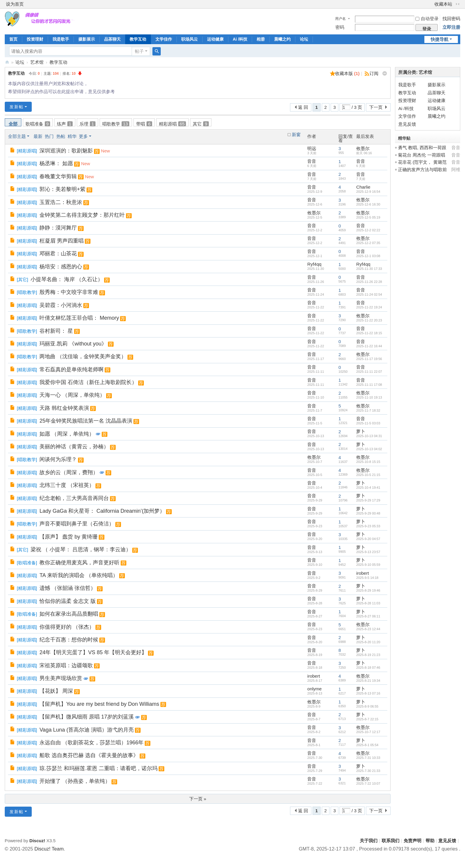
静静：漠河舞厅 (58, 228)
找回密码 (451, 19)
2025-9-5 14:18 (367, 578)
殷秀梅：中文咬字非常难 (69, 292)
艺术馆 (37, 62)
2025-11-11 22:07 (369, 372)
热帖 (61, 136)
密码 (340, 27)
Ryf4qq (314, 264)
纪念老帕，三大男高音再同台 (74, 498)
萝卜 (361, 431)
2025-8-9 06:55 (367, 706)
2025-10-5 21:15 (368, 475)
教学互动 (138, 39)
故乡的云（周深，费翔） (69, 472)
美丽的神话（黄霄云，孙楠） (74, 447)
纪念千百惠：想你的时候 (69, 640)
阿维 (456, 169)
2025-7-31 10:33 (368, 758)
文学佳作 (164, 39)
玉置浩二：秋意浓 (61, 202)
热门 (49, 136)
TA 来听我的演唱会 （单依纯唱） (79, 575)
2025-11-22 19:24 (369, 307)
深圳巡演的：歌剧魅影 (66, 151)
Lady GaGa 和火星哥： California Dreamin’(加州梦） (102, 511)
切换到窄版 (458, 4)
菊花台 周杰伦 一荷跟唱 (421, 155)
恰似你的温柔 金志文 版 (68, 601)
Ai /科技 (240, 39)
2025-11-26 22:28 (369, 282)
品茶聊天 (112, 39)
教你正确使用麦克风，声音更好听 (79, 563)
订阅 (374, 73)
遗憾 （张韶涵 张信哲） (68, 588)
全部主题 (17, 136)
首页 (13, 39)
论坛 (304, 39)
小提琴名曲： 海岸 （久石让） (67, 279)
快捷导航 (439, 39)
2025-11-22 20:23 (369, 320)
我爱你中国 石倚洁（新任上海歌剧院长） (88, 382)
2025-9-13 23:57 (368, 552)
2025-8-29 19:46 (368, 590)
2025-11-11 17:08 (369, 385)
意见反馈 (407, 124)
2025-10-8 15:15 (368, 462)
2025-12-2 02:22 (368, 230)
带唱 (144, 124)
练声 (65, 124)
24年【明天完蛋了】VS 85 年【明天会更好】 (93, 652)
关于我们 (369, 841)
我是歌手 (61, 39)
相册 (261, 39)
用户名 (340, 19)
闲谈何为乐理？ (58, 459)
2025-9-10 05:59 (368, 565)
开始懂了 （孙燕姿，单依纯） (75, 781)
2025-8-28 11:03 (368, 603)
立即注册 (451, 27)
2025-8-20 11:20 (368, 642)
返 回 (303, 107)
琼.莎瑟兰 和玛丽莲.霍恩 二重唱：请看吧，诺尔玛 (98, 768)
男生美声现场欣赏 (61, 678)
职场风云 (189, 39)
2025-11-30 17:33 (369, 269)
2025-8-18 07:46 (368, 668)
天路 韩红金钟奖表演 (64, 408)
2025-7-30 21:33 (368, 771)
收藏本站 (443, 4)
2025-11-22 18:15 (369, 333)
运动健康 (215, 39)
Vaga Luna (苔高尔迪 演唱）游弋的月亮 (87, 730)
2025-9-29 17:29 (368, 500)
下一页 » (198, 799)
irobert (363, 573)
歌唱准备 (38, 124)
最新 (38, 136)
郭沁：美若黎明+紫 (62, 189)
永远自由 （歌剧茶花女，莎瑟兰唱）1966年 (91, 743)
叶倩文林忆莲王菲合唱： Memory (79, 318)
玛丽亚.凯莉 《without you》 (73, 344)
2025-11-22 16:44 (369, 346)
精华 (72, 136)
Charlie (363, 187)
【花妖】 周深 (56, 691)
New (106, 151)
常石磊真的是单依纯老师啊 (71, 370)
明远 (312, 148)
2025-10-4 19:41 (368, 488)
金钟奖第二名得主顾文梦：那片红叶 (82, 215)
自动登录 (427, 19)
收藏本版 (347, 73)
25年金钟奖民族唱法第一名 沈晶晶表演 (86, 421)
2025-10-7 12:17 (368, 732)
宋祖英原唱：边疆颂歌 (66, 665)
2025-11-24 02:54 (369, 294)
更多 (83, 136)
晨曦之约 (282, 39)
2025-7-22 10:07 (368, 783)
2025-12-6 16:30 (368, 204)
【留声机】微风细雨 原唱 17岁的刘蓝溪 (87, 717)
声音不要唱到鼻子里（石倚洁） (77, 524)
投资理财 (35, 39)
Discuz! (37, 841)
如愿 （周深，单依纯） (67, 434)
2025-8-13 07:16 (368, 693)
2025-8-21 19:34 (368, 681)
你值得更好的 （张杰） (67, 627)
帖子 (139, 51)
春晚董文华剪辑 (58, 176)
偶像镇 (7, 62)
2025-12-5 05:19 (368, 217)
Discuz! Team (49, 849)
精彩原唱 (173, 124)
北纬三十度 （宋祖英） (67, 485)
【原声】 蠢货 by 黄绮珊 (69, 537)
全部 (13, 124)
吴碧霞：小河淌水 (61, 305)
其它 (201, 124)
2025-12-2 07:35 (368, 243)
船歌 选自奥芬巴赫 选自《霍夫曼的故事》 (89, 755)
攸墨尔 (363, 148)
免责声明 (413, 841)
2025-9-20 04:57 (368, 539)
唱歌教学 (116, 124)
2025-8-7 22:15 (367, 719)
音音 (312, 161)
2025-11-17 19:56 (369, 359)
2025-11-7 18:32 (368, 410)
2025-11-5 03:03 (368, 423)
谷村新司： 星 (56, 331)
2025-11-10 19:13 (369, 397)
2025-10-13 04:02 (369, 449)
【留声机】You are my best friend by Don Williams (99, 704)
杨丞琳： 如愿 (56, 163)
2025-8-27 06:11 (368, 616)
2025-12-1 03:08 (368, 256)
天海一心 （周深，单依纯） (72, 395)
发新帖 (17, 107)
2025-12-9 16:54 (368, 192)
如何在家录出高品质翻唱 (69, 614)
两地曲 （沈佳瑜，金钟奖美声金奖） (83, 356)
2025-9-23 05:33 (368, 526)
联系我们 (391, 841)
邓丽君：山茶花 (58, 254)
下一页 (376, 107)
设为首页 (15, 4)
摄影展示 (87, 39)
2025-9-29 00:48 (368, 513)
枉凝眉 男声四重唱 (62, 241)
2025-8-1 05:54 (367, 745)
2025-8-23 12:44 (368, 629)
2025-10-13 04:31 (369, 436)
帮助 (430, 841)
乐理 (87, 124)
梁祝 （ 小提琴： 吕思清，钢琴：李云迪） (81, 550)
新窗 (296, 135)
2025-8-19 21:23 (368, 655)
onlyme (314, 689)
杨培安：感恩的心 (61, 267)
